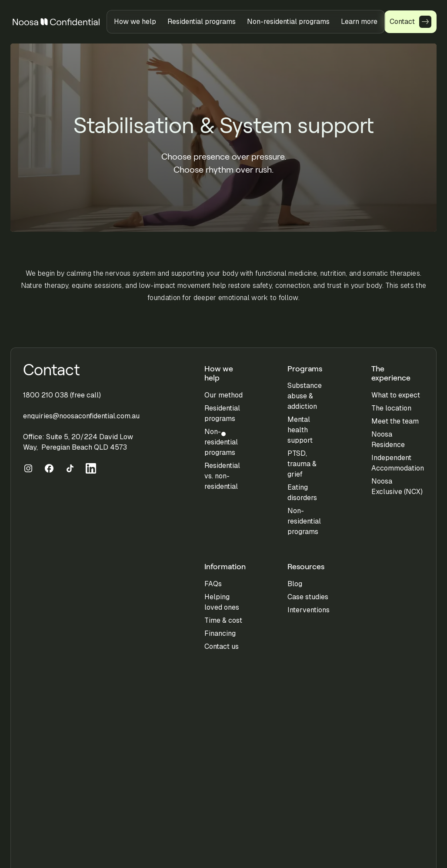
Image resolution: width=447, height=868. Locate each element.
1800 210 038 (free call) (62, 395)
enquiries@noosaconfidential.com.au (81, 416)
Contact (52, 370)
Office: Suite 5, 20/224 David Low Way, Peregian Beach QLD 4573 (78, 442)
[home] (56, 22)
